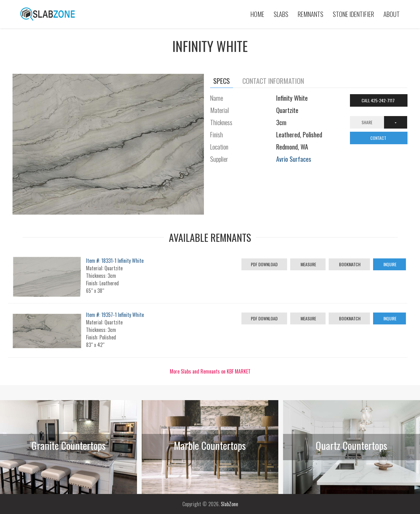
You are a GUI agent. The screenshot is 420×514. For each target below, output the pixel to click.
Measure (308, 264)
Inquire (390, 264)
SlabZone (229, 504)
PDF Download (264, 264)
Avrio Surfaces (294, 159)
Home (257, 14)
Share (367, 122)
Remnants (311, 14)
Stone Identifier (353, 14)
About (392, 14)
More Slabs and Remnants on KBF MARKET (210, 371)
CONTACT (379, 138)
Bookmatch (349, 264)
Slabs (281, 14)
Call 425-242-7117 (379, 100)
